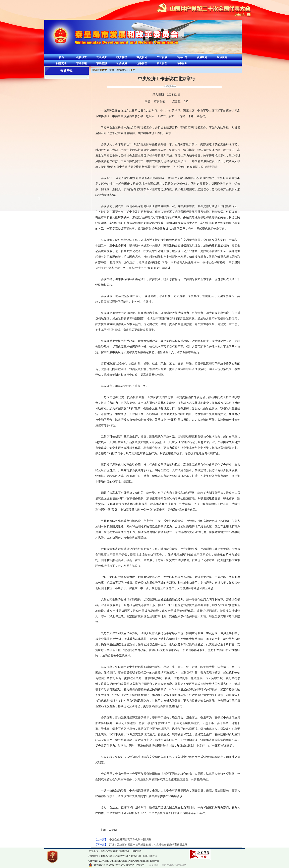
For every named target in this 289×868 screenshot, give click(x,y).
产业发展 (162, 57)
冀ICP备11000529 (135, 865)
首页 (61, 57)
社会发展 (122, 63)
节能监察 (102, 63)
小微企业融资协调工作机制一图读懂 (130, 839)
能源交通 (61, 63)
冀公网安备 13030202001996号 (109, 865)
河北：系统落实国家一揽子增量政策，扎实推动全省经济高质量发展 (148, 845)
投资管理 (122, 57)
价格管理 (142, 63)
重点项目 (142, 57)
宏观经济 (102, 57)
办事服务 (182, 63)
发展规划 (202, 57)
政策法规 (222, 57)
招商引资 (182, 57)
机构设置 (81, 57)
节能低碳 (81, 63)
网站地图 (137, 851)
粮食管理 (162, 63)
